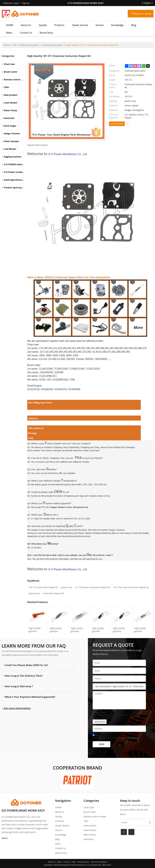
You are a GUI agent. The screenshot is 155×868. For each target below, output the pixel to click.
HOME (10, 25)
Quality (43, 25)
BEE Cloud (107, 865)
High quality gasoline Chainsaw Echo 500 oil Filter (99, 630)
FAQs (73, 862)
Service (100, 25)
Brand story (46, 33)
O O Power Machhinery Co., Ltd (68, 154)
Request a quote (142, 14)
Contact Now (117, 124)
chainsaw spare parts (52, 45)
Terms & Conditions (130, 738)
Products (59, 25)
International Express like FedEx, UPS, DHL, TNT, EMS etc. (79, 485)
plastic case (67, 587)
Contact (67, 862)
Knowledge (117, 25)
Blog (134, 25)
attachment (100, 722)
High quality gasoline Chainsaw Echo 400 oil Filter (120, 630)
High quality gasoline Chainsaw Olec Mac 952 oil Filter (79, 630)
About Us (26, 25)
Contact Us (26, 33)
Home (7, 45)
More (5, 838)
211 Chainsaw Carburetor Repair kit (93, 587)
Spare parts (34, 593)
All (14, 45)
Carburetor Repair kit (54, 593)
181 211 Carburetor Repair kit (43, 587)
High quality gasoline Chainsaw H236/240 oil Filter (56, 630)
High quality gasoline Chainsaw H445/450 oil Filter (35, 630)
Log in (16, 3)
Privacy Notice (83, 862)
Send (101, 744)
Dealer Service (80, 25)
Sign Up (26, 3)
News (9, 33)
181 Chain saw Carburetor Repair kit (131, 587)
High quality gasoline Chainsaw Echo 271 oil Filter (141, 630)
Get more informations (17, 708)
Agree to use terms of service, (116, 737)
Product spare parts (29, 45)
